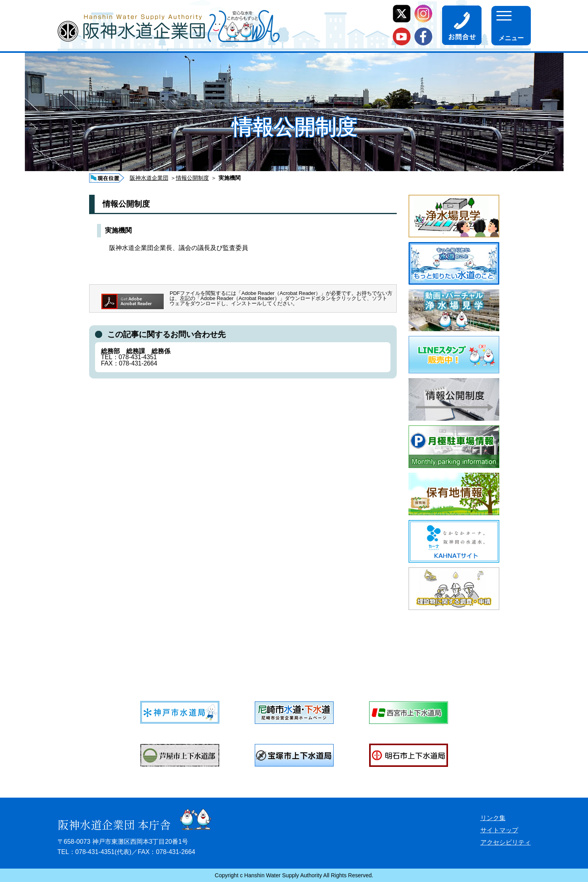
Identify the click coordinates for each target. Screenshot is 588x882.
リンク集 (493, 818)
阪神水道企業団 (149, 178)
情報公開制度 (192, 178)
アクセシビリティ (506, 842)
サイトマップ (499, 830)
